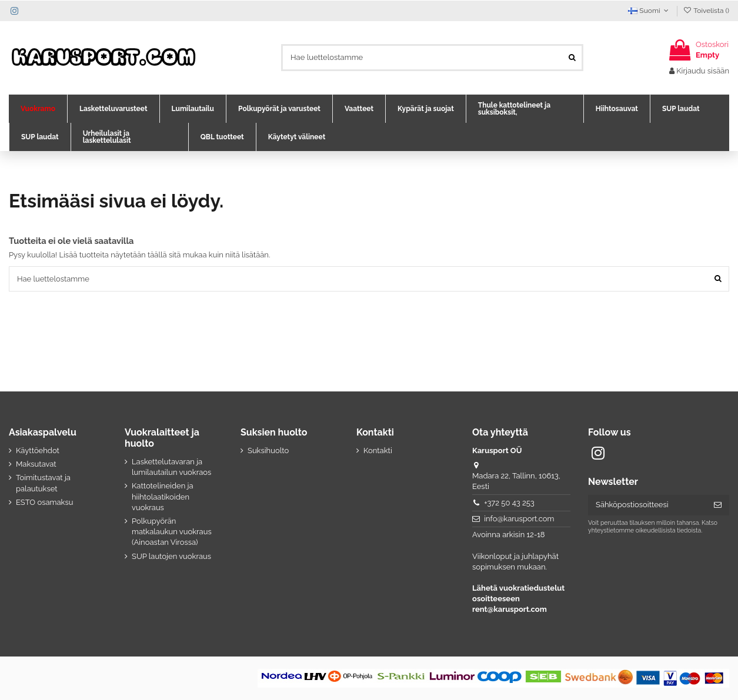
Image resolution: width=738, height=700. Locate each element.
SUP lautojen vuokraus (171, 556)
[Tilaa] (718, 505)
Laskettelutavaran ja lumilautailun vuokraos (171, 467)
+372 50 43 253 (509, 503)
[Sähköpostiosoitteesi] (647, 505)
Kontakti (378, 451)
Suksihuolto (268, 451)
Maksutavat (36, 464)
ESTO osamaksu (44, 502)
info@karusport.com (519, 519)
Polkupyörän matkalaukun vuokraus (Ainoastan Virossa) (172, 532)
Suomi (649, 11)
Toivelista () (706, 11)
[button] (38, 109)
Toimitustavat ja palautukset (43, 483)
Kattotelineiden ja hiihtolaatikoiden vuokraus (163, 496)
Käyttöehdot (38, 451)
